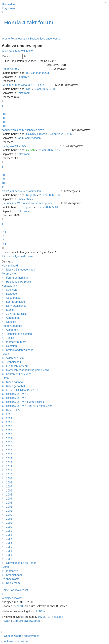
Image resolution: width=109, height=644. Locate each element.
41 (3, 187)
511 (4, 232)
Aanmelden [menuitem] (9, 4)
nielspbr (31, 150)
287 (4, 126)
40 (3, 183)
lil (27, 73)
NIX (28, 89)
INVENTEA (45, 617)
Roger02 (31, 195)
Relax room (24, 93)
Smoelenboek (25, 199)
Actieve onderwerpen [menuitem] (17, 641)
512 (4, 236)
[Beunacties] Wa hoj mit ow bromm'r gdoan (27, 203)
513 (4, 240)
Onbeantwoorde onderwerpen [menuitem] (22, 636)
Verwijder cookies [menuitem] (12, 598)
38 (3, 175)
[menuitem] (6, 621)
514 (4, 244)
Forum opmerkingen (29, 138)
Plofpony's (23, 77)
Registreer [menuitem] (8, 8)
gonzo (30, 207)
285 (4, 118)
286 (4, 122)
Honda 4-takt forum (29, 22)
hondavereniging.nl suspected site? (23, 130)
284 (4, 114)
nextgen (58, 617)
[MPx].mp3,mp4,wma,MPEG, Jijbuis (23, 85)
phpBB (21, 606)
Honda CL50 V (10, 69)
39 (3, 179)
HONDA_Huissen (37, 134)
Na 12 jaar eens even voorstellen (21, 191)
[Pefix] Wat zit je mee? (15, 146)
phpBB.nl (40, 611)
